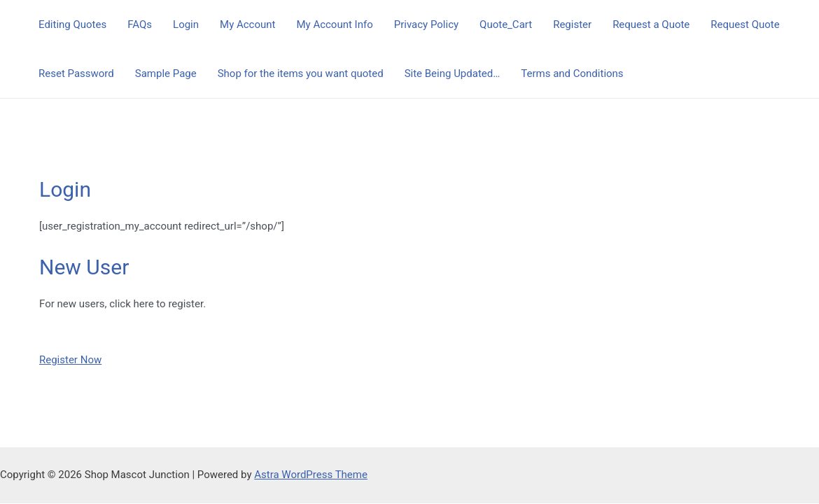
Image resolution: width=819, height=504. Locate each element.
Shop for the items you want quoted (301, 73)
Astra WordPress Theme (311, 475)
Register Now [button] (70, 360)
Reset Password (76, 73)
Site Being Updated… (453, 73)
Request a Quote (651, 24)
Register (572, 24)
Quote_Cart (506, 24)
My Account (247, 24)
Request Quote (745, 24)
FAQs (140, 24)
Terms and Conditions (572, 73)
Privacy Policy (426, 24)
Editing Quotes (72, 24)
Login (186, 24)
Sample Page (166, 73)
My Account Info (334, 24)
